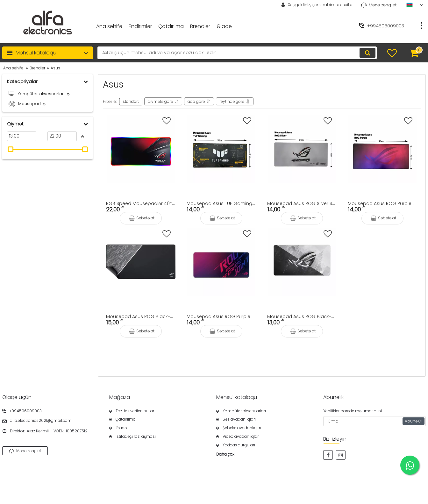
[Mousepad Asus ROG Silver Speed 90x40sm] (302, 149)
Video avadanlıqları (241, 437)
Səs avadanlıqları (239, 419)
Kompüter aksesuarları (244, 411)
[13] (22, 136)
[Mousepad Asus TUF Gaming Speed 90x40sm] (221, 149)
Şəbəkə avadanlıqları (243, 428)
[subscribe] (374, 421)
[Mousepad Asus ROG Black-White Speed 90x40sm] (141, 262)
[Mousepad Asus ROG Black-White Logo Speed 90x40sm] (302, 262)
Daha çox (225, 454)
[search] (237, 53)
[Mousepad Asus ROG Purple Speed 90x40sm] (221, 262)
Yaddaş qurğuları (239, 445)
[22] (62, 136)
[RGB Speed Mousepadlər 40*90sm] (141, 149)
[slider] (11, 149)
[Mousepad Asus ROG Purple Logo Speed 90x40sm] (382, 149)
